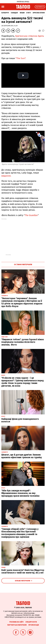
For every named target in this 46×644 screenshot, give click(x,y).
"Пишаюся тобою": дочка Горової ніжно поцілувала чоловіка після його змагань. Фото (23, 342)
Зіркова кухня (39, 13)
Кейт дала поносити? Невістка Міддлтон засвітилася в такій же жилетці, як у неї (23, 571)
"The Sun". (21, 58)
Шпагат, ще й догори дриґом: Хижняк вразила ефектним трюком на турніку (22, 456)
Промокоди (34, 625)
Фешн (22, 13)
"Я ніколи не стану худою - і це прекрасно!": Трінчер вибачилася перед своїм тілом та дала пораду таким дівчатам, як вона (23, 382)
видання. (6, 176)
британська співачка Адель (30, 36)
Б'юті (29, 13)
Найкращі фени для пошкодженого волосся (20, 420)
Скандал (14, 13)
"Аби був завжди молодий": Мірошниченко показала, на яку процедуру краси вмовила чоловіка (20, 493)
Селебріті (5, 13)
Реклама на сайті (16, 622)
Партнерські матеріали (17, 625)
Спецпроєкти (31, 622)
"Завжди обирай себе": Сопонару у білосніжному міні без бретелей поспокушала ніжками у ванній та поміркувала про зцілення (20, 533)
